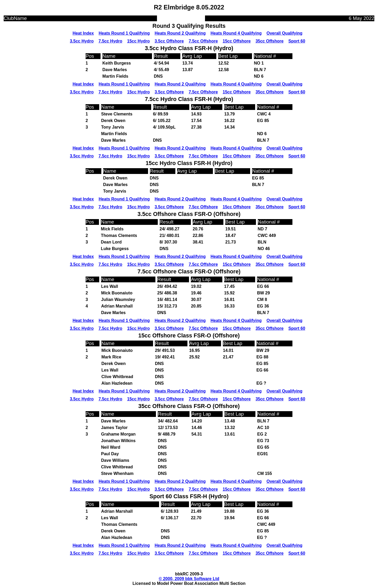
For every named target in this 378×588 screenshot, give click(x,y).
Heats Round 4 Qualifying (236, 33)
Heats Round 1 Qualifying (124, 33)
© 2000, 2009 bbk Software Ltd (189, 579)
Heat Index (83, 33)
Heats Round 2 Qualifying (180, 33)
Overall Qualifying (284, 33)
